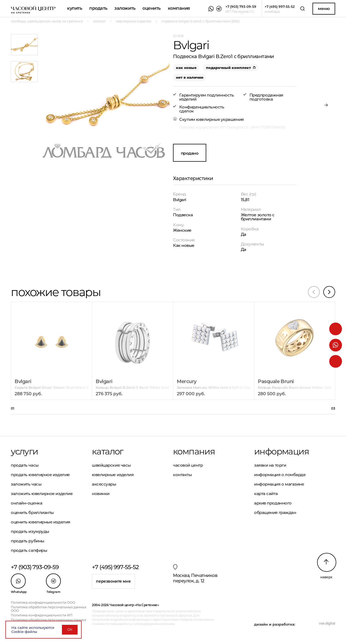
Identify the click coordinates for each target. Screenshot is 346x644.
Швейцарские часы (111, 465)
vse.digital (327, 623)
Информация (281, 452)
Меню (324, 9)
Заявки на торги (270, 465)
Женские (182, 230)
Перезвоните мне (113, 581)
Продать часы (25, 465)
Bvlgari (180, 200)
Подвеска (183, 215)
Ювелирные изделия (113, 475)
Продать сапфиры (29, 550)
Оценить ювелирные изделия (41, 522)
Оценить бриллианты (32, 512)
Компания (179, 8)
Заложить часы (26, 484)
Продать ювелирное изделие (40, 475)
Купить (74, 8)
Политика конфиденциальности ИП (42, 615)
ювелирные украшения (220, 119)
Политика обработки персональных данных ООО (49, 609)
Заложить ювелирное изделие (42, 494)
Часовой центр (188, 465)
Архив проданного (273, 503)
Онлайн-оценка (26, 503)
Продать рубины (28, 541)
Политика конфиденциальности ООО (43, 602)
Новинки (101, 494)
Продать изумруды (30, 531)
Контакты (182, 475)
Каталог (108, 452)
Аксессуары (104, 484)
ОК (70, 630)
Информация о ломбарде (280, 475)
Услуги (24, 452)
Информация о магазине (279, 484)
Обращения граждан (275, 512)
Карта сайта (266, 494)
